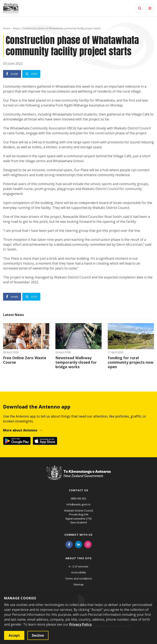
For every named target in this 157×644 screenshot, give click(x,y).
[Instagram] (88, 544)
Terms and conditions (79, 578)
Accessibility (79, 572)
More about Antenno (20, 430)
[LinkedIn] (78, 544)
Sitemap (78, 584)
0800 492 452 (78, 498)
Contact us (79, 490)
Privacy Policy (80, 624)
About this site (78, 558)
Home (7, 28)
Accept (14, 635)
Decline (38, 635)
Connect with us (78, 535)
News (16, 28)
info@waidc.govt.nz (78, 504)
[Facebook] (69, 544)
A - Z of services (78, 566)
